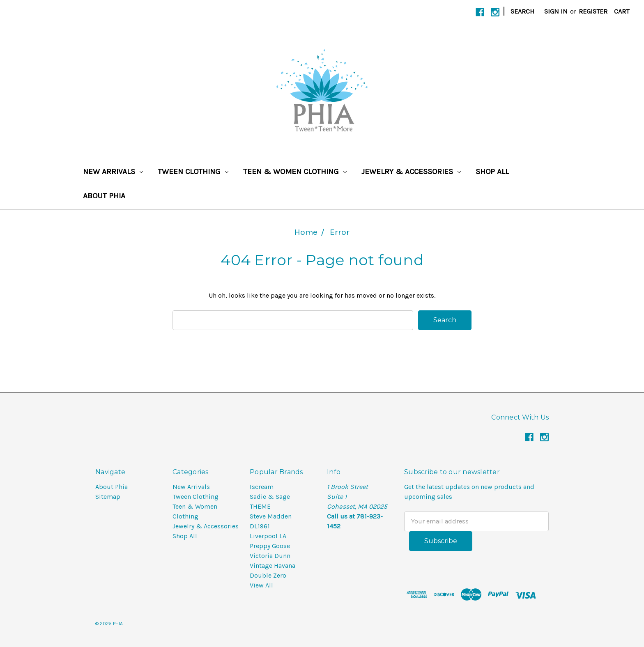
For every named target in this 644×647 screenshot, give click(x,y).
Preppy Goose (270, 546)
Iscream (262, 487)
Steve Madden (271, 516)
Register (593, 11)
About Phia (104, 196)
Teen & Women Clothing (295, 172)
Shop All (492, 172)
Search (522, 11)
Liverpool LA (268, 536)
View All (261, 585)
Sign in (556, 11)
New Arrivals (113, 172)
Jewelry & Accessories (411, 172)
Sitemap (108, 497)
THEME (260, 506)
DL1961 (260, 526)
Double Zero (268, 575)
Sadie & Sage (270, 497)
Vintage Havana (273, 566)
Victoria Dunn (270, 556)
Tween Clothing (193, 172)
